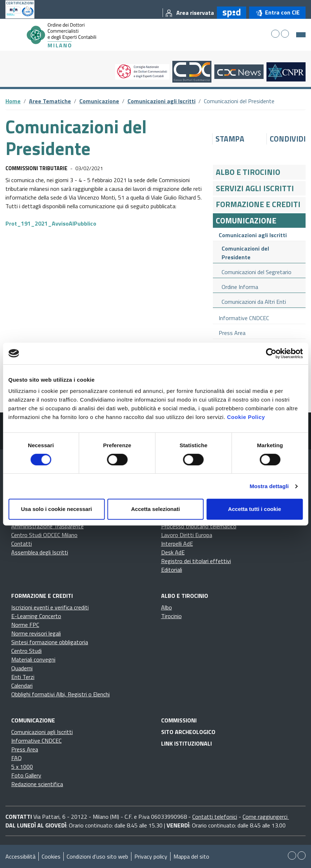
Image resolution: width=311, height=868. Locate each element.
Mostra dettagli (269, 486)
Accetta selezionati (155, 509)
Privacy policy (151, 856)
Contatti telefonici (215, 817)
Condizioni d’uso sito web (97, 856)
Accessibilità (20, 856)
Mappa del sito (191, 856)
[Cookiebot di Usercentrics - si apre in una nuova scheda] (271, 353)
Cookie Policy (246, 417)
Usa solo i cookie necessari (56, 509)
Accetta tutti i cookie (255, 509)
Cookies (51, 856)
